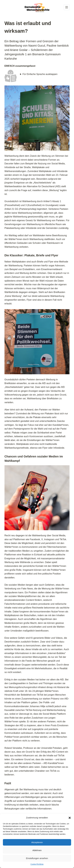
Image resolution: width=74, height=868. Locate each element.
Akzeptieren (37, 842)
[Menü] (67, 7)
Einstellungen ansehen (37, 858)
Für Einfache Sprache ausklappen (40, 74)
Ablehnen (37, 850)
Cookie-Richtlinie (37, 864)
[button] (70, 818)
